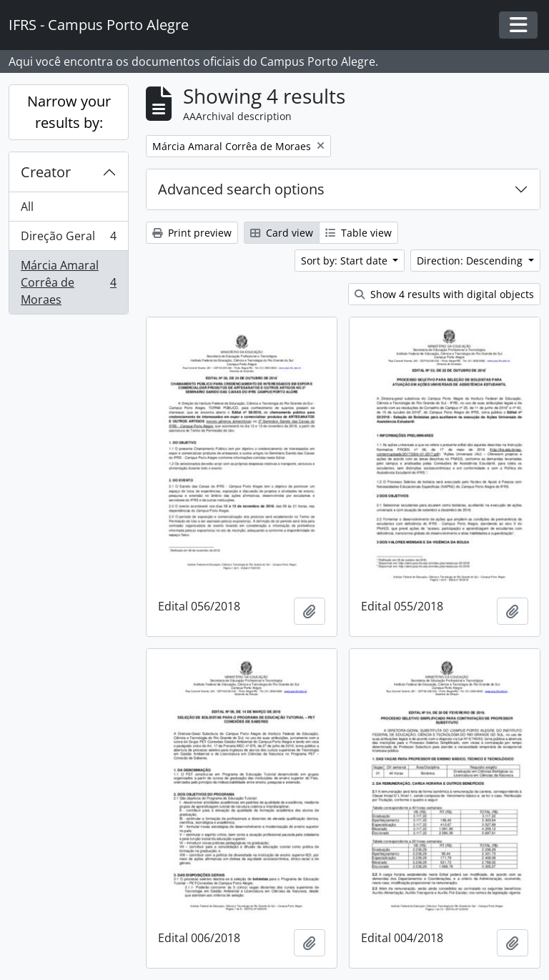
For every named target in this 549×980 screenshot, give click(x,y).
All (27, 207)
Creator (46, 172)
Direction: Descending (471, 261)
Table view (358, 233)
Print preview (192, 233)
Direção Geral (68, 239)
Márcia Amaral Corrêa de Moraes (68, 282)
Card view (282, 233)
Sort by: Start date (346, 261)
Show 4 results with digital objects (444, 294)
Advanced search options (241, 189)
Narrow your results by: (69, 112)
